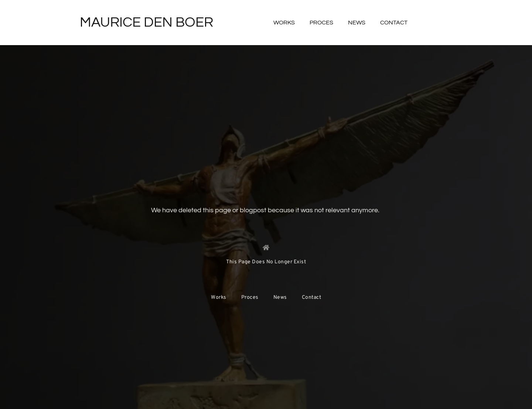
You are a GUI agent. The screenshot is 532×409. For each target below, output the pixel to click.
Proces (321, 23)
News (357, 23)
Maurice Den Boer (146, 22)
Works (284, 23)
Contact (394, 23)
